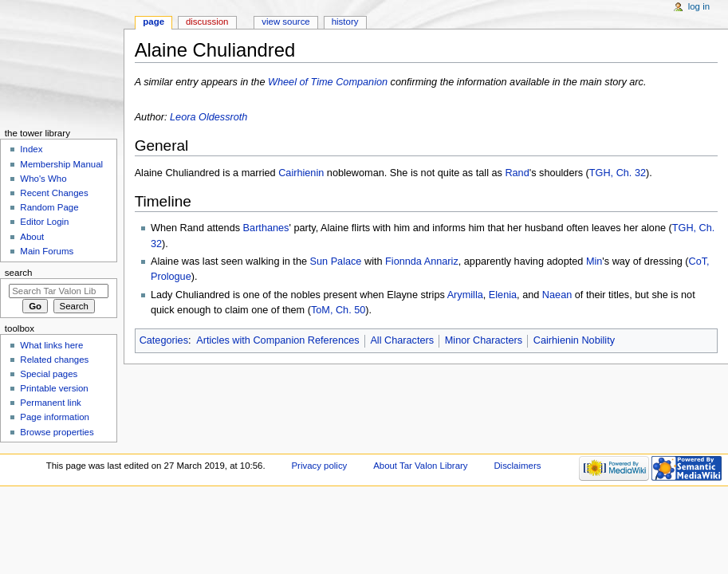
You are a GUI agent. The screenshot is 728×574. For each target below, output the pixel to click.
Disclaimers (517, 466)
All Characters (402, 340)
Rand (517, 173)
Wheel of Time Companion (328, 82)
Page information (55, 417)
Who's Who (43, 179)
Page (153, 22)
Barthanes (266, 228)
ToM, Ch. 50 (338, 310)
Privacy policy (319, 466)
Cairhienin (301, 173)
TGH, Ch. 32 (618, 173)
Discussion (207, 22)
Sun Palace (336, 261)
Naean (557, 295)
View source (285, 22)
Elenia (503, 295)
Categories (164, 340)
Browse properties (57, 432)
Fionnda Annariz (422, 261)
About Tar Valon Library (420, 466)
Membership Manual (61, 164)
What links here (51, 345)
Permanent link (50, 403)
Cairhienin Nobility (574, 340)
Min (594, 261)
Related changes (54, 360)
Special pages (49, 374)
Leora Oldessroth (209, 117)
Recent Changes (54, 193)
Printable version (54, 388)
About (32, 237)
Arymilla (465, 295)
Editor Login (44, 222)
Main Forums (47, 251)
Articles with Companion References (278, 340)
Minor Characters (484, 340)
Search (19, 273)
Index (31, 149)
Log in (699, 6)
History (345, 22)
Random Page (49, 207)
